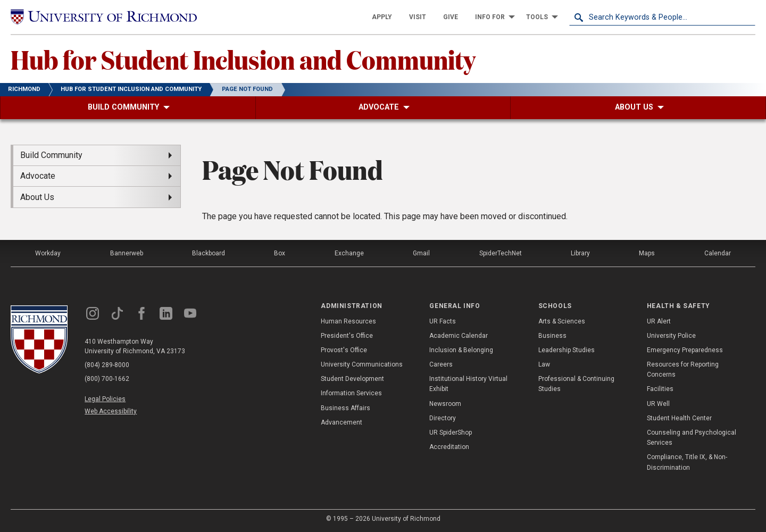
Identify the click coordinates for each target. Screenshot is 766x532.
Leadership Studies (567, 350)
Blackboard (209, 253)
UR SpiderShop (451, 433)
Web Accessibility (111, 411)
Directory (443, 418)
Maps (647, 253)
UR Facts (443, 321)
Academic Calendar (459, 336)
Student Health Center (679, 418)
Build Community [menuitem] (51, 155)
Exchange (349, 253)
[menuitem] (382, 17)
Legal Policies (105, 399)
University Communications (362, 364)
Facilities (660, 389)
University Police (671, 336)
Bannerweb (127, 253)
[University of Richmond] (104, 17)
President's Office (347, 336)
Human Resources (348, 321)
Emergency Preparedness (685, 350)
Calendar (718, 253)
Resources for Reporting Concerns (683, 369)
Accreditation (449, 447)
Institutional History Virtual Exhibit (468, 384)
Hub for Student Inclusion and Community (243, 59)
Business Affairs (345, 408)
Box (280, 253)
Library (580, 253)
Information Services (351, 393)
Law (544, 364)
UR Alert (659, 321)
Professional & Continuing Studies (576, 384)
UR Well (658, 404)
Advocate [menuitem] (38, 176)
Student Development (352, 379)
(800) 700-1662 (107, 379)
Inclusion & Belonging (461, 350)
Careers (441, 364)
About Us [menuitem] (37, 197)
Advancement (342, 422)
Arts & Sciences (562, 321)
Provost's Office (344, 350)
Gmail (421, 253)
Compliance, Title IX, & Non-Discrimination (687, 462)
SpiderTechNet (501, 253)
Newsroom (445, 404)
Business (552, 336)
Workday (48, 253)
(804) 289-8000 (107, 365)
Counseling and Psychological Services (692, 438)
